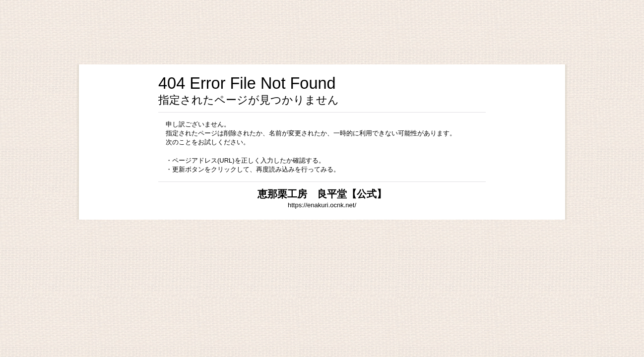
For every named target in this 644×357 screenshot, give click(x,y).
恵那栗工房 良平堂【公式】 (322, 194)
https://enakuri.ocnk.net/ (322, 205)
